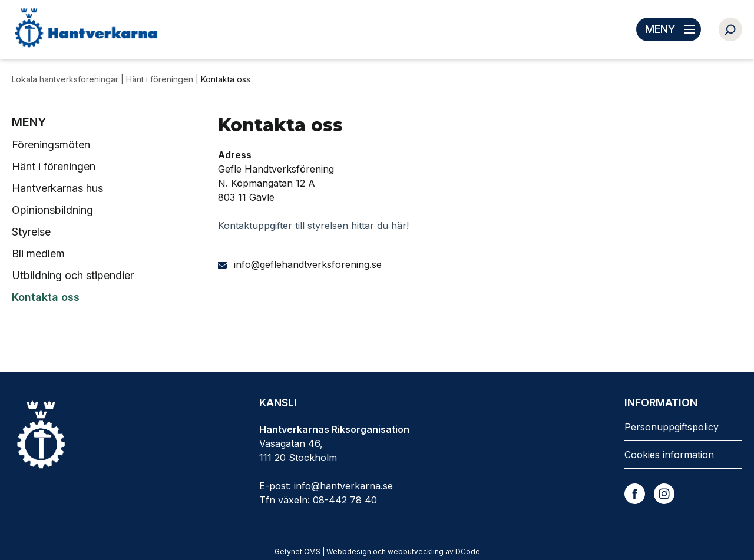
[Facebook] (635, 494)
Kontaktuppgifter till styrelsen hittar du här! (313, 226)
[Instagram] (664, 494)
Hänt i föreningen (161, 79)
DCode (468, 551)
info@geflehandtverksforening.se (309, 264)
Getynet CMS (297, 551)
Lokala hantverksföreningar (66, 79)
